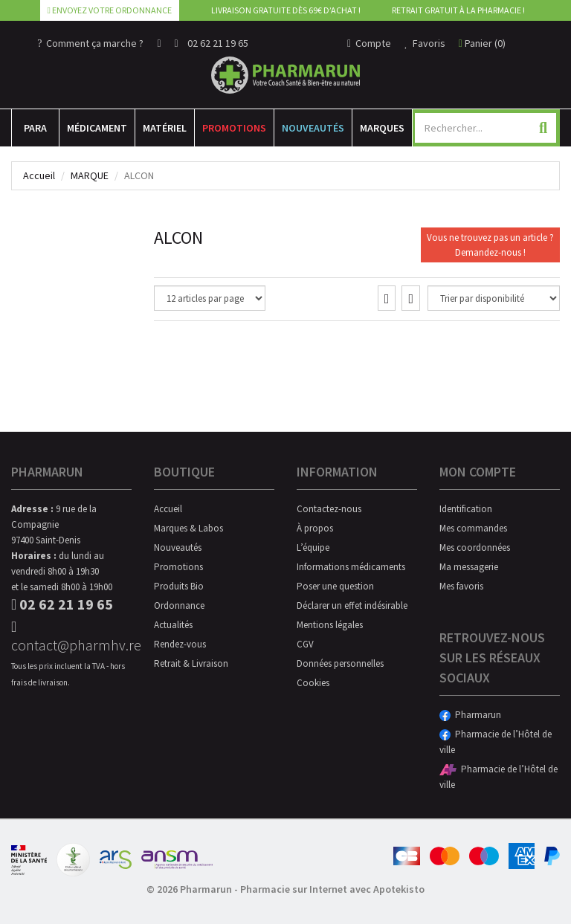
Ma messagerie (469, 567)
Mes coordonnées (475, 547)
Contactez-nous (329, 509)
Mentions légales (330, 625)
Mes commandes (473, 528)
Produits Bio (179, 586)
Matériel (165, 128)
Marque (90, 175)
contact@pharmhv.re (71, 637)
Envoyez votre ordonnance (110, 10)
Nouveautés (313, 128)
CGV (305, 644)
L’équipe (313, 547)
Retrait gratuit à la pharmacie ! (458, 10)
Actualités (173, 625)
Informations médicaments (351, 567)
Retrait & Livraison (191, 663)
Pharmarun (470, 715)
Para (35, 128)
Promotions (234, 128)
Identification (466, 509)
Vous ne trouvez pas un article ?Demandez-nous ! (490, 245)
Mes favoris (461, 586)
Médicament (97, 128)
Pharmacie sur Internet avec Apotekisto (332, 889)
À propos (315, 528)
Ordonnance (179, 605)
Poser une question (335, 586)
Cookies (313, 683)
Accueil (39, 175)
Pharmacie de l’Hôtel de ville (496, 742)
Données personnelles (340, 663)
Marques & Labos (188, 528)
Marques (382, 128)
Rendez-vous (180, 644)
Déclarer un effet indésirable (352, 605)
